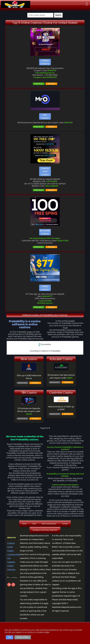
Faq (9, 558)
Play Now (39, 84)
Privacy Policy (23, 637)
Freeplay (11, 562)
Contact (65, 524)
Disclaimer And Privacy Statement (45, 530)
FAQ (34, 524)
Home (24, 524)
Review (51, 84)
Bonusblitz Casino (45, 232)
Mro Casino (45, 116)
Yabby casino (45, 288)
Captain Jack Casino (45, 171)
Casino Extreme (45, 62)
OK (10, 637)
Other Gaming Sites (49, 524)
